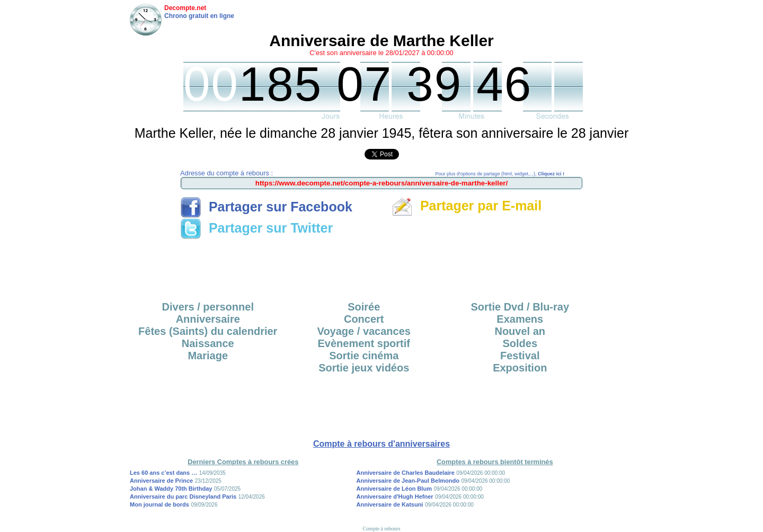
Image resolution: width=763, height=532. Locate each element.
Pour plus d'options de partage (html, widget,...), (500, 174)
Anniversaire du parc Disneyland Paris (183, 496)
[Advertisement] (381, 267)
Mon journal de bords (159, 504)
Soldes (520, 343)
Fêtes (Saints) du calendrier (208, 331)
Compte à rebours (381, 529)
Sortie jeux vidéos (364, 368)
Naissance (208, 343)
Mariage (208, 356)
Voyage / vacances (364, 331)
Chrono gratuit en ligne (199, 16)
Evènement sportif (364, 343)
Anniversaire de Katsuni (390, 504)
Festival (520, 356)
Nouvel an (520, 331)
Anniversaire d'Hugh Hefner (395, 496)
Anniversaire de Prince (161, 481)
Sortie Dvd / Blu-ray (520, 307)
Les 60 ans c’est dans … (163, 473)
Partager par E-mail (467, 206)
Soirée (364, 307)
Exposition (520, 368)
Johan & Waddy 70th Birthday (171, 489)
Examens (520, 319)
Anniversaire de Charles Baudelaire (406, 473)
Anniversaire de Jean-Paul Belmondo (408, 481)
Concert (364, 319)
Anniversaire (208, 319)
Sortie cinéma (364, 356)
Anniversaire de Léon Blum (394, 489)
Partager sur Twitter (256, 228)
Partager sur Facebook (266, 207)
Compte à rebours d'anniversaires (381, 444)
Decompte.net (185, 8)
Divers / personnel (208, 307)
